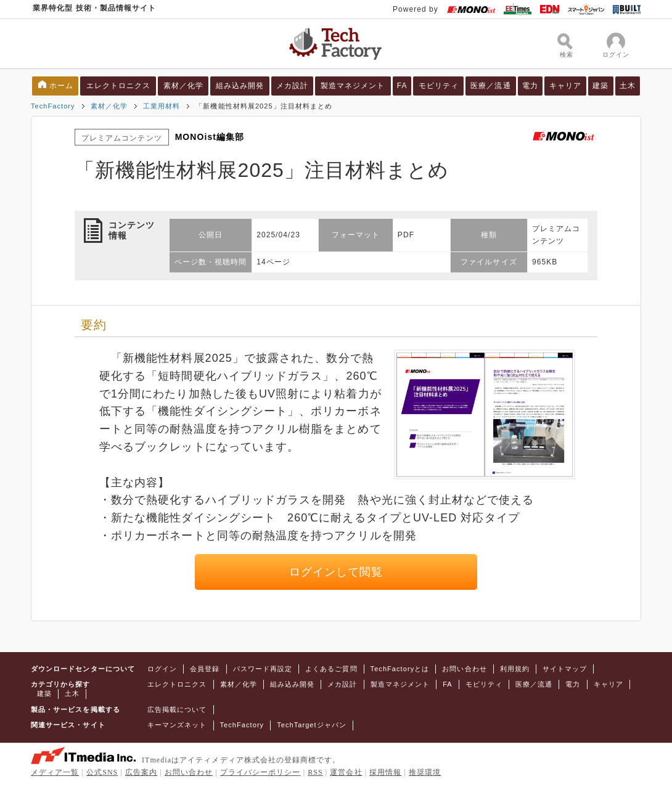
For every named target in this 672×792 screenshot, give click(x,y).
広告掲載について (177, 709)
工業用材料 (162, 106)
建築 (600, 86)
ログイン (162, 669)
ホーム (61, 86)
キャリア (565, 86)
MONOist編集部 (210, 137)
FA (402, 86)
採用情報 (385, 772)
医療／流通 (490, 86)
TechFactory (53, 106)
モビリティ (439, 86)
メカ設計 (292, 86)
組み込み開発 (240, 86)
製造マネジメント (353, 86)
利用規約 (515, 669)
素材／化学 (183, 86)
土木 (628, 86)
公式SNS (102, 772)
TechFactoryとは (400, 669)
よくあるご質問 (331, 669)
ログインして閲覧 (336, 572)
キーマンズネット (177, 725)
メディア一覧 (55, 772)
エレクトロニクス (119, 86)
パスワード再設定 (263, 669)
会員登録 (205, 669)
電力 (530, 86)
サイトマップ (565, 669)
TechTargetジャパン (312, 725)
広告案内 (141, 772)
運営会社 (346, 772)
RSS (315, 772)
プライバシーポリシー (260, 772)
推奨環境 (425, 772)
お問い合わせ (464, 669)
